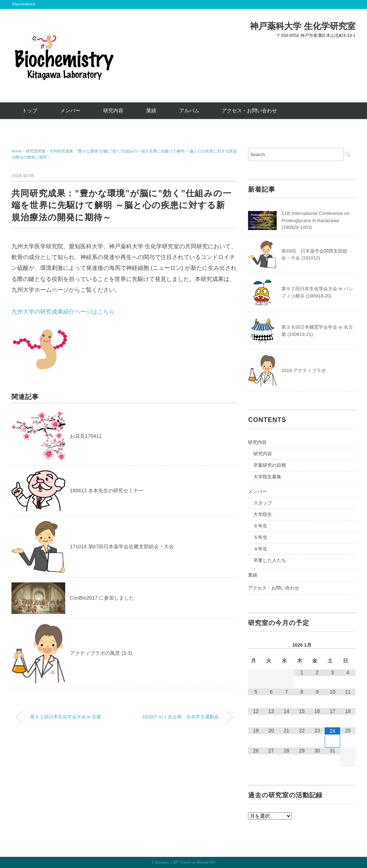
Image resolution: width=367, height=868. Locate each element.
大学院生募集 (267, 477)
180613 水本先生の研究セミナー (107, 491)
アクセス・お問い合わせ (249, 111)
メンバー (70, 111)
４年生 (260, 549)
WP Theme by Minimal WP (194, 862)
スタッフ (263, 503)
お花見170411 (86, 436)
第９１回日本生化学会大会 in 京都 (66, 717)
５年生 (260, 537)
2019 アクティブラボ (304, 370)
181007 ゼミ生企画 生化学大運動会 (180, 717)
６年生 (260, 526)
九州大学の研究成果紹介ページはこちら (63, 312)
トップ (30, 111)
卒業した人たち (270, 560)
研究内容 (113, 111)
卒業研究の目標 (270, 465)
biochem (162, 862)
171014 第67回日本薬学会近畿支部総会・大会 (122, 546)
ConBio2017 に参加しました (102, 598)
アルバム (189, 111)
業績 (151, 111)
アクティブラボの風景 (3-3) (101, 653)
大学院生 (263, 514)
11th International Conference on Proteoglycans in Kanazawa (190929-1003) (315, 220)
